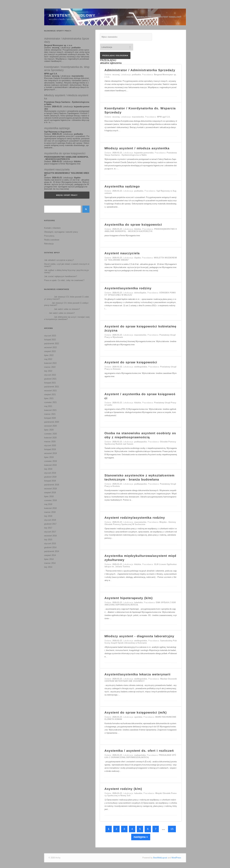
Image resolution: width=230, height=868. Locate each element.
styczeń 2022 (50, 375)
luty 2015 (48, 540)
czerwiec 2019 (50, 461)
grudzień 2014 (50, 547)
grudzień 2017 (50, 524)
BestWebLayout (160, 858)
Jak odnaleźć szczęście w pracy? (59, 260)
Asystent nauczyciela (57, 170)
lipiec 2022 (49, 355)
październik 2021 (52, 387)
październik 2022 (52, 344)
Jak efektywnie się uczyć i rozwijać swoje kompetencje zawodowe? (67, 318)
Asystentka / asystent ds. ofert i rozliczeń (139, 751)
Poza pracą (49, 236)
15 (172, 829)
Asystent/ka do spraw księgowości (65, 153)
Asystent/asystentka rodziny (128, 288)
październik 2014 (52, 551)
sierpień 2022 (50, 351)
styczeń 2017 (50, 532)
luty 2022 (48, 371)
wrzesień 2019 (50, 453)
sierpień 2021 (50, 394)
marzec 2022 (50, 367)
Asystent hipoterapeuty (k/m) (129, 598)
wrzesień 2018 (50, 489)
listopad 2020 (50, 418)
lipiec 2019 (49, 457)
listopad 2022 (50, 340)
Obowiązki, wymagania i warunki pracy (61, 232)
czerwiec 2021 (50, 402)
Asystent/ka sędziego (57, 128)
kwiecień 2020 (50, 438)
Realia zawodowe (52, 240)
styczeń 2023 (50, 336)
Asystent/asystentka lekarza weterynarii (138, 674)
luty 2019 (48, 469)
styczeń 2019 (50, 473)
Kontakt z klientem (52, 228)
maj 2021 (48, 406)
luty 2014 (48, 567)
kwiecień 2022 (50, 363)
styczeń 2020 (50, 445)
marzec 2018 (50, 512)
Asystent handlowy (169, 17)
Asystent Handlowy (72, 15)
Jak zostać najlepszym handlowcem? (61, 276)
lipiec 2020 (49, 430)
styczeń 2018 (50, 520)
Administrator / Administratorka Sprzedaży (67, 40)
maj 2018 (48, 504)
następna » (141, 837)
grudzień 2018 (50, 477)
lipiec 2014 (49, 559)
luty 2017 (48, 528)
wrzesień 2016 (50, 536)
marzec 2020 (50, 442)
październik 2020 (52, 422)
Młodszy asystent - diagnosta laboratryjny (139, 636)
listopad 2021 (50, 383)
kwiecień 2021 (50, 410)
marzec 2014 (50, 563)
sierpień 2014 (50, 555)
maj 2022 (48, 359)
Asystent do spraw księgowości (131, 362)
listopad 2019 (50, 449)
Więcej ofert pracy (67, 195)
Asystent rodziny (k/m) (123, 789)
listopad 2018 (50, 481)
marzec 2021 (50, 414)
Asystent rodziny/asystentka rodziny (135, 518)
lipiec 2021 (49, 398)
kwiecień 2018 (50, 508)
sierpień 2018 (50, 493)
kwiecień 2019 (50, 465)
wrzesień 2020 (50, 426)
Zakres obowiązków (139, 17)
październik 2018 (52, 485)
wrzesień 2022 (50, 347)
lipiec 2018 (49, 496)
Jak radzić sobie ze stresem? (67, 309)
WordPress (176, 858)
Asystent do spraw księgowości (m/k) (136, 712)
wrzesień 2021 (50, 391)
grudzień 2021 (50, 379)
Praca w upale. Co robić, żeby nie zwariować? (64, 280)
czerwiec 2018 (50, 500)
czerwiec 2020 (50, 434)
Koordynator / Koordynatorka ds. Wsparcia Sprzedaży (67, 69)
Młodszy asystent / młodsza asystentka (66, 97)
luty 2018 (48, 516)
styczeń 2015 (50, 543)
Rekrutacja (49, 244)
